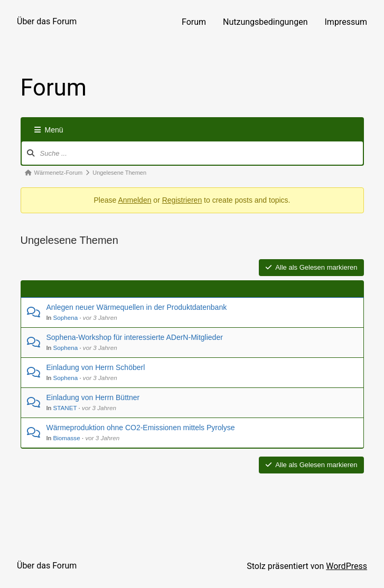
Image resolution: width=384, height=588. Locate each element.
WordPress (346, 566)
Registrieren (182, 200)
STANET (65, 408)
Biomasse (66, 438)
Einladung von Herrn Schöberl (96, 367)
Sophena (65, 317)
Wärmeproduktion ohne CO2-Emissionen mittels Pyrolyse (141, 428)
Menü (49, 130)
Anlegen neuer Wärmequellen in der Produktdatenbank (137, 307)
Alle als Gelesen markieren (311, 267)
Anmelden (134, 200)
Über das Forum (47, 21)
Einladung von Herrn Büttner (93, 397)
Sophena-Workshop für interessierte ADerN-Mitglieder (135, 337)
